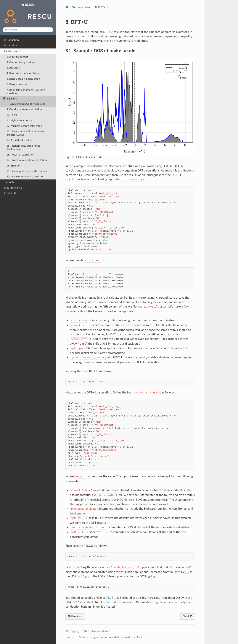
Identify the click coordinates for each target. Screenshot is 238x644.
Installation (11, 46)
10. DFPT (12, 115)
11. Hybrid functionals (19, 121)
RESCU (28, 14)
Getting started (11, 51)
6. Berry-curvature (17, 84)
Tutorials (9, 182)
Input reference (13, 188)
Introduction (12, 40)
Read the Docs (133, 637)
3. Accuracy (13, 68)
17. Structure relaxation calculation (27, 160)
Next (188, 616)
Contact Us (11, 193)
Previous (75, 616)
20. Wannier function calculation (25, 177)
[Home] (67, 7)
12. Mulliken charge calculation (24, 126)
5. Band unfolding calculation (23, 79)
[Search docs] (28, 30)
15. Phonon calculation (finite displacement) (23, 147)
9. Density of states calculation (24, 109)
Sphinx (83, 637)
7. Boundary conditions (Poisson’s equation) (26, 92)
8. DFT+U (10, 99)
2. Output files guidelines (21, 62)
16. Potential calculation (20, 155)
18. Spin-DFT (14, 166)
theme (103, 637)
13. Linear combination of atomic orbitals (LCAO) (26, 133)
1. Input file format (17, 57)
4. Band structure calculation (23, 73)
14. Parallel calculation (19, 140)
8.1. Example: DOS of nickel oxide (27, 104)
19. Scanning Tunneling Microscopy (27, 171)
